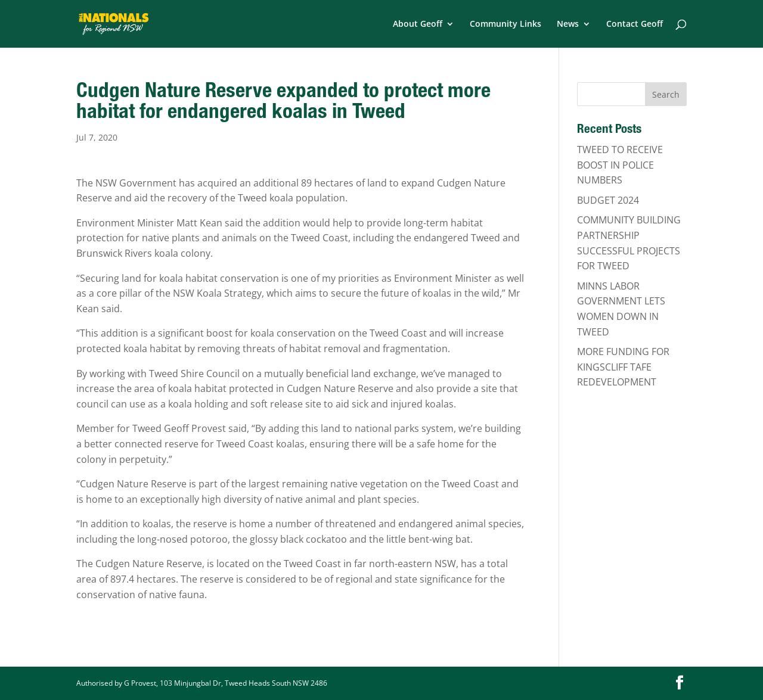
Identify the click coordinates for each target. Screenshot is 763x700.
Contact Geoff (635, 24)
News (568, 24)
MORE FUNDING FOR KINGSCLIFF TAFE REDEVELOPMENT (623, 367)
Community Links (505, 24)
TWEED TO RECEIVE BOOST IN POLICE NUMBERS (620, 165)
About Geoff (418, 24)
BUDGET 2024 (608, 200)
